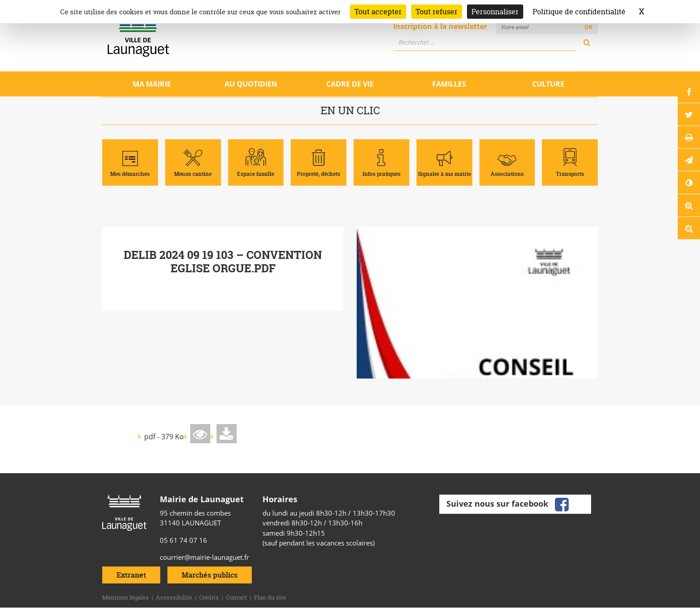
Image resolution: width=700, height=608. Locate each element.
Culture (548, 84)
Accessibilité (174, 597)
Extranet (131, 575)
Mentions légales (125, 597)
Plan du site (270, 597)
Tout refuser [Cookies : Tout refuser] (437, 12)
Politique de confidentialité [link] (579, 12)
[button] (689, 160)
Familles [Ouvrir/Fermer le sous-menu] (449, 84)
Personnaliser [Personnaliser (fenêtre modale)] (495, 12)
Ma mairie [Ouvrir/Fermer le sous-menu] (152, 84)
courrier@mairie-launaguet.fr (204, 557)
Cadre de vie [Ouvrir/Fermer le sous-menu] (350, 84)
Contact (236, 597)
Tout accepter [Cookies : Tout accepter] (378, 12)
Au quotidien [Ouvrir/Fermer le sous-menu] (251, 84)
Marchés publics (210, 575)
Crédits (209, 597)
